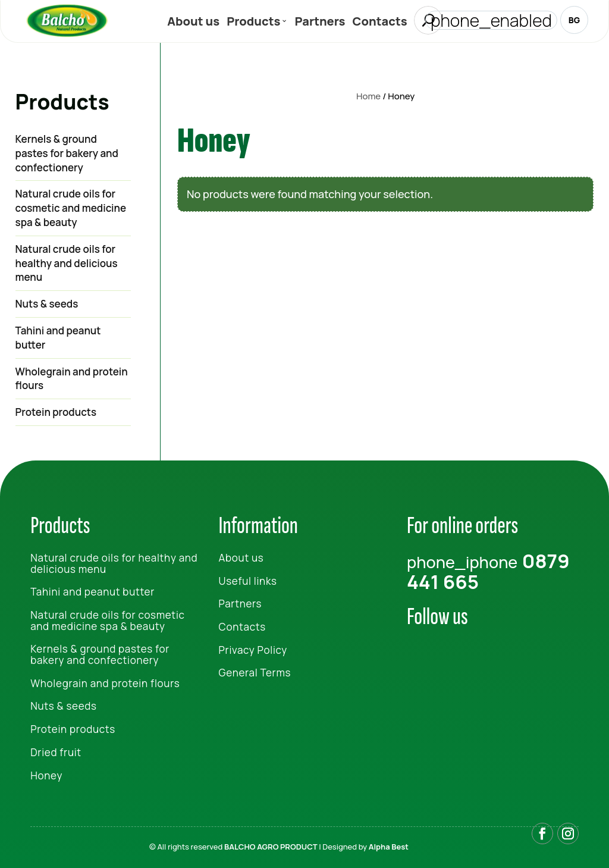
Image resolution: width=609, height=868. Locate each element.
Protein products (56, 412)
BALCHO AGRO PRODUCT (271, 847)
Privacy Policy (253, 650)
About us (193, 23)
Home (368, 96)
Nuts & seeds (47, 304)
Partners (320, 23)
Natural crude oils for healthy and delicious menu (67, 263)
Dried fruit (56, 752)
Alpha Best (389, 847)
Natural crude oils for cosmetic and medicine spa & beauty (71, 208)
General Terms (255, 673)
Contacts (380, 23)
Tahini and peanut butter (58, 338)
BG (574, 20)
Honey (46, 775)
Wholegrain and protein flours (72, 379)
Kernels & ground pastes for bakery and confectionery (67, 153)
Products (253, 23)
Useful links (248, 581)
